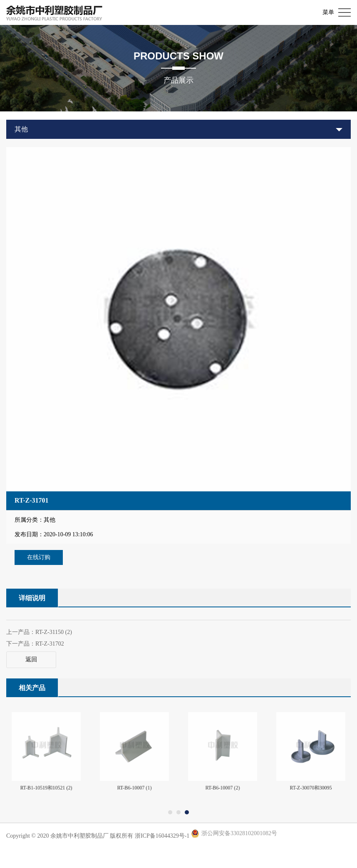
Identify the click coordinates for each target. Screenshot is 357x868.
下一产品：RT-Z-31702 (35, 644)
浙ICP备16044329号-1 (162, 836)
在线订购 (39, 557)
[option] (178, 319)
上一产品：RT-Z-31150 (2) (39, 632)
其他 (21, 129)
